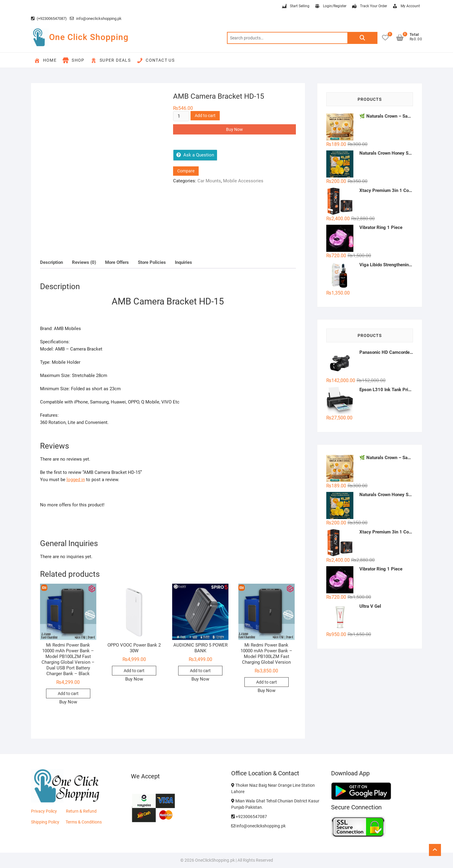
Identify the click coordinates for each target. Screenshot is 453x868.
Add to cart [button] (68, 693)
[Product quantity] (181, 116)
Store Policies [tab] (152, 262)
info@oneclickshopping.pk (96, 19)
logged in (76, 480)
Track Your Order (369, 6)
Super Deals (111, 60)
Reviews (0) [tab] (84, 262)
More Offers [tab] (117, 262)
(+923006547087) (49, 19)
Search (362, 38)
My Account (406, 6)
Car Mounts (209, 181)
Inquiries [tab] (183, 262)
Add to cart (205, 116)
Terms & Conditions (84, 822)
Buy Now (234, 129)
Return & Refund (81, 811)
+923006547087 (249, 817)
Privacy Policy (44, 811)
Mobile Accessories (243, 181)
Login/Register (330, 6)
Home (45, 60)
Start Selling (295, 6)
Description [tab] (51, 262)
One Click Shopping (89, 37)
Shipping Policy (45, 822)
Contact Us (156, 60)
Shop (74, 60)
